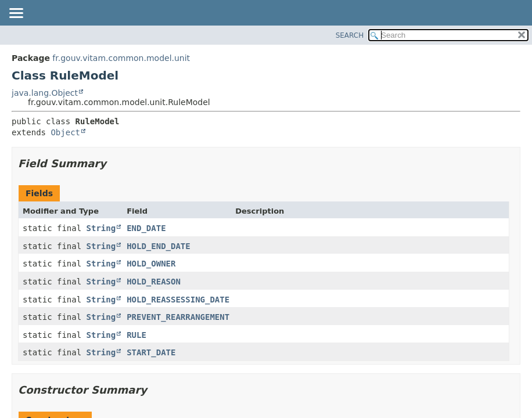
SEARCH (350, 35)
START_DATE (151, 352)
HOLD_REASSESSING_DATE (178, 300)
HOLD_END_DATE (159, 246)
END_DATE (146, 228)
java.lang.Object (45, 93)
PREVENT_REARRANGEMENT (178, 317)
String (101, 228)
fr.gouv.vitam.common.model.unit (121, 58)
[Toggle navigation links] (16, 14)
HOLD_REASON (154, 282)
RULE (136, 335)
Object (65, 132)
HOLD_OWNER (151, 264)
